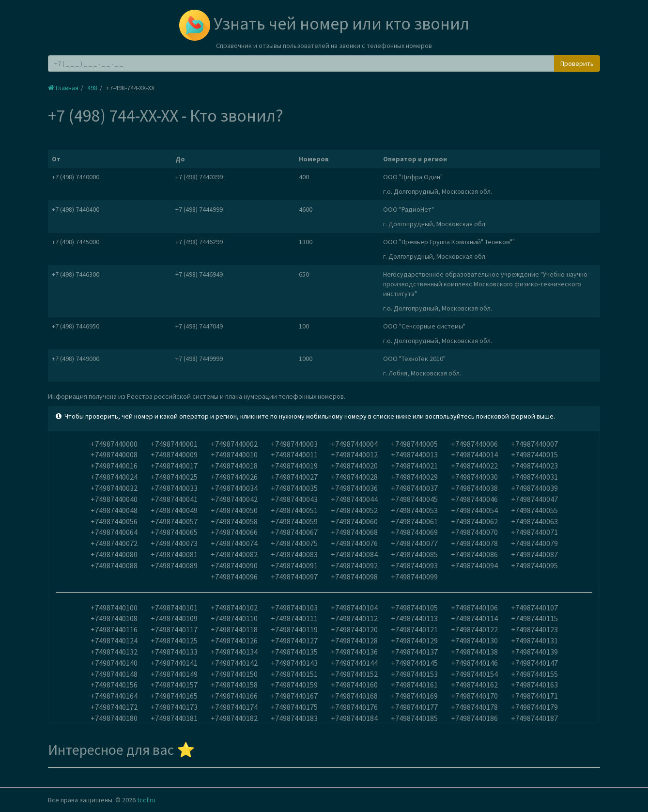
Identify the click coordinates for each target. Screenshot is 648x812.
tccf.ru (146, 800)
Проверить (577, 63)
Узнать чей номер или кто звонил (324, 23)
